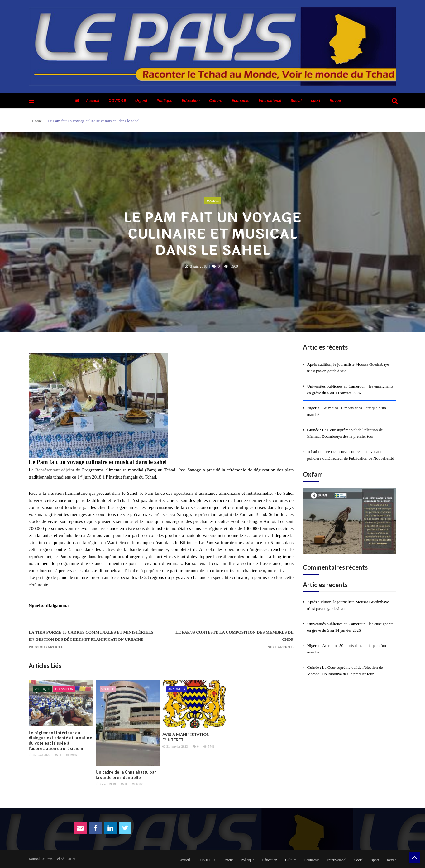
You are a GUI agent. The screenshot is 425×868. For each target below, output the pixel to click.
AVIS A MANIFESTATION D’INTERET (186, 737)
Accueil (93, 101)
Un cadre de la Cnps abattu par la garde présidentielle (126, 775)
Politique (165, 101)
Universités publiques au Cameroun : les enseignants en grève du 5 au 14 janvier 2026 (350, 389)
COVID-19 (117, 101)
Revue (335, 101)
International (270, 101)
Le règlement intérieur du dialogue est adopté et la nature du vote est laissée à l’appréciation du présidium (60, 741)
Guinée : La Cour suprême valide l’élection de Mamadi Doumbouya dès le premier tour (345, 433)
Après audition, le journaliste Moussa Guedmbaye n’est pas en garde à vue (348, 368)
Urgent (141, 101)
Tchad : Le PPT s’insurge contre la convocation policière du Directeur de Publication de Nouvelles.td (351, 455)
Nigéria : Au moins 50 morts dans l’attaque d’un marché (347, 411)
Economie (240, 101)
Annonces (176, 689)
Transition (64, 689)
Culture (216, 101)
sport (316, 101)
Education (191, 101)
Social (296, 101)
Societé (108, 689)
